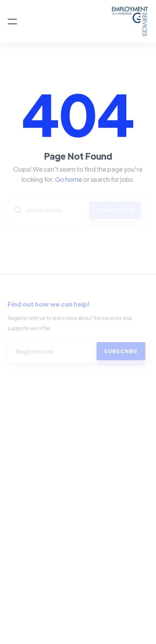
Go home (69, 179)
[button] (12, 22)
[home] (83, 21)
